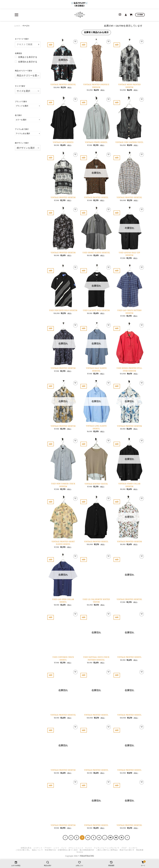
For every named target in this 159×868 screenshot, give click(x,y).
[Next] (127, 838)
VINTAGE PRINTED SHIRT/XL (63, 84)
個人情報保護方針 (87, 850)
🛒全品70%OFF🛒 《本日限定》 (79, 4)
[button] (16, 15)
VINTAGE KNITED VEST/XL (96, 484)
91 (122, 838)
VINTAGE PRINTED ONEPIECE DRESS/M (96, 86)
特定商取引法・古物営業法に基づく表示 (61, 850)
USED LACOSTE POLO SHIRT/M (96, 310)
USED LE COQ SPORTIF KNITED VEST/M (96, 601)
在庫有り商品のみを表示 (96, 32)
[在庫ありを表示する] (16, 57)
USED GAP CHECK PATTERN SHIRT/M (129, 312)
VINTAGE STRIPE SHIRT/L (96, 142)
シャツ (17, 26)
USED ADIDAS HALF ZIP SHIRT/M (129, 254)
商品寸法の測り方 (127, 850)
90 (116, 838)
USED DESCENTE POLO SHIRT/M (63, 310)
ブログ (124, 848)
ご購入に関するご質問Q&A (107, 850)
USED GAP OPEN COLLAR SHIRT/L (63, 601)
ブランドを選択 (22, 106)
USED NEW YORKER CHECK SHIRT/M (63, 485)
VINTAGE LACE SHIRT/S (63, 142)
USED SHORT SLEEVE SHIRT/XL (96, 253)
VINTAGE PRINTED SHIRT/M (63, 197)
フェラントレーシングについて (107, 848)
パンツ (64, 848)
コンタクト (133, 848)
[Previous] (65, 838)
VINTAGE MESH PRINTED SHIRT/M (129, 86)
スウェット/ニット (76, 848)
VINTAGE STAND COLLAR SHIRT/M (129, 485)
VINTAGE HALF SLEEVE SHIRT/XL (96, 369)
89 (110, 838)
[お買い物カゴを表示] (131, 15)
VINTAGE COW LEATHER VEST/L (129, 142)
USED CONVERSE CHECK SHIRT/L (63, 658)
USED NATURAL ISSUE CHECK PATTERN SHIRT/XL (96, 658)
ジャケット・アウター (43, 848)
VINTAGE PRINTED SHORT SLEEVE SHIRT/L (63, 543)
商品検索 (140, 850)
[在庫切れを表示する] (16, 62)
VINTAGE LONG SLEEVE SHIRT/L (96, 427)
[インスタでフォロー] (120, 15)
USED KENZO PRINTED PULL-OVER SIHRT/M (129, 369)
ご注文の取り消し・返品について (29, 850)
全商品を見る (26, 848)
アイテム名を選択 (23, 134)
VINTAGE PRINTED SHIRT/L (96, 197)
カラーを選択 (21, 120)
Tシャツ (89, 848)
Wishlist (80, 852)
